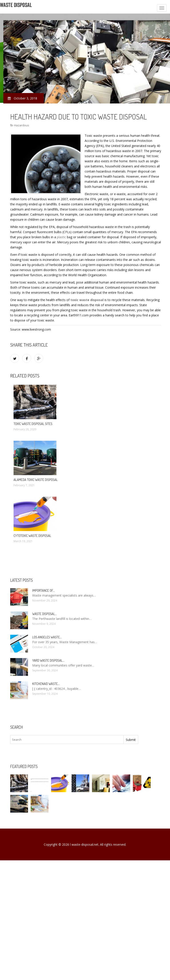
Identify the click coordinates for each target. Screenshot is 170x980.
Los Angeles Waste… (47, 637)
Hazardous (22, 125)
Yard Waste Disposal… (48, 660)
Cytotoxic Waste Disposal (32, 536)
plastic (61, 237)
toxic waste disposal (87, 300)
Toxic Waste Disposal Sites (33, 424)
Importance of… (43, 590)
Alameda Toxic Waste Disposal (36, 480)
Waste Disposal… (44, 614)
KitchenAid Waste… (46, 684)
